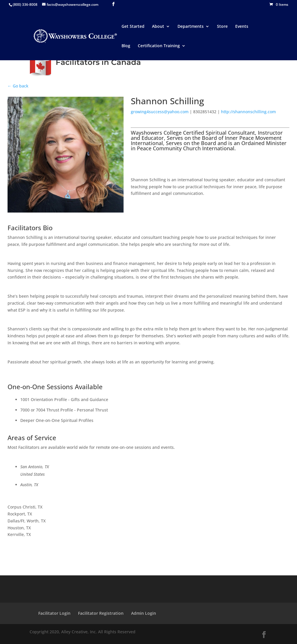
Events (242, 27)
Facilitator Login (54, 613)
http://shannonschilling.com (248, 112)
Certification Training (159, 46)
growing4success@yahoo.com (160, 112)
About (158, 27)
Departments (191, 27)
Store (222, 27)
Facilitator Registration (101, 613)
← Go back (18, 86)
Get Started (133, 27)
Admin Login (144, 613)
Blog (126, 46)
